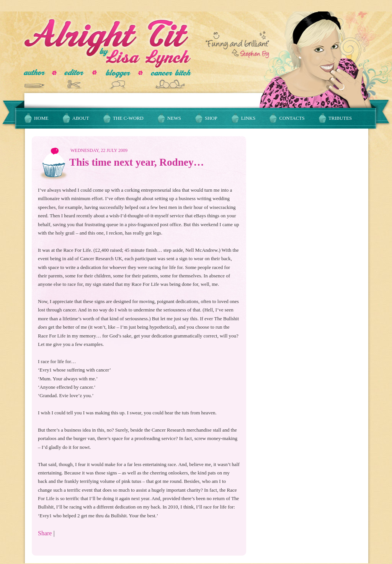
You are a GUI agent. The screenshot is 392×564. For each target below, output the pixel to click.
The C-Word (128, 118)
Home (41, 118)
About (81, 118)
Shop (211, 118)
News (174, 118)
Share (45, 533)
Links (248, 118)
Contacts (292, 118)
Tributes (340, 118)
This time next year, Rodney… (137, 162)
